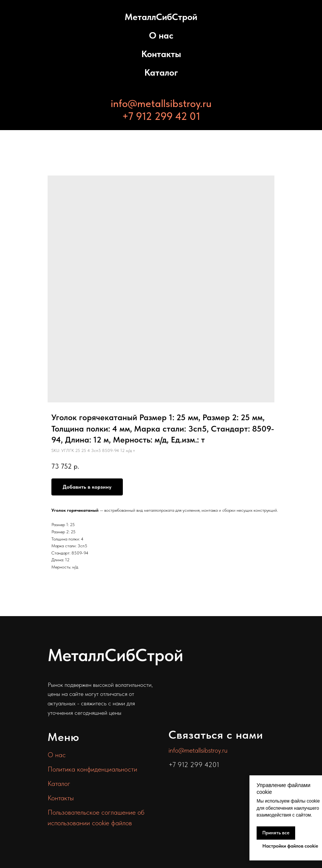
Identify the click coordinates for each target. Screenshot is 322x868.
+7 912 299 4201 (194, 765)
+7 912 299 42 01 (161, 116)
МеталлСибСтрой (161, 17)
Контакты (161, 54)
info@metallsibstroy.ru (161, 103)
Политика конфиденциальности (92, 769)
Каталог (161, 72)
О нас (161, 35)
